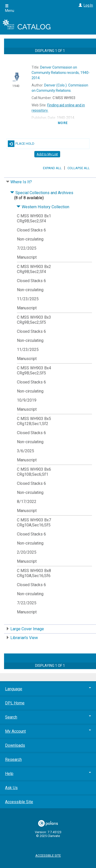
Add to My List (47, 154)
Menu (10, 8)
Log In (88, 5)
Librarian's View (24, 638)
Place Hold (21, 144)
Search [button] (48, 717)
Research (13, 759)
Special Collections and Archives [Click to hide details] (42, 193)
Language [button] (48, 689)
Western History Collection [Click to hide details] (43, 207)
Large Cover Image (27, 629)
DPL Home (15, 703)
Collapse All (79, 168)
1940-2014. (61, 73)
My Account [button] (48, 731)
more (63, 123)
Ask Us (11, 788)
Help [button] (48, 774)
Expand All (52, 168)
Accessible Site (19, 802)
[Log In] (80, 5)
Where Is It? (21, 182)
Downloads (15, 745)
